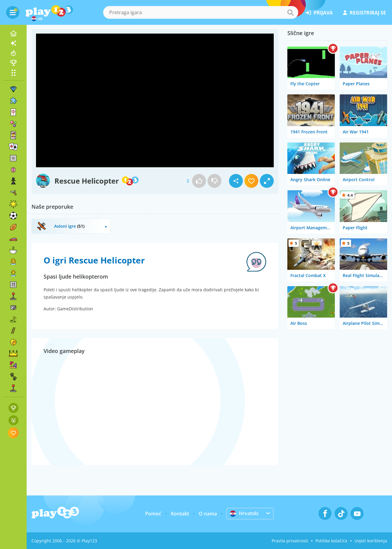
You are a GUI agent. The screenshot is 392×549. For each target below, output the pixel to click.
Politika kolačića (331, 541)
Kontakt (180, 514)
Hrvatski (244, 513)
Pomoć (153, 514)
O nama (208, 514)
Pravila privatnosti (290, 541)
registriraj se (364, 13)
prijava (319, 13)
